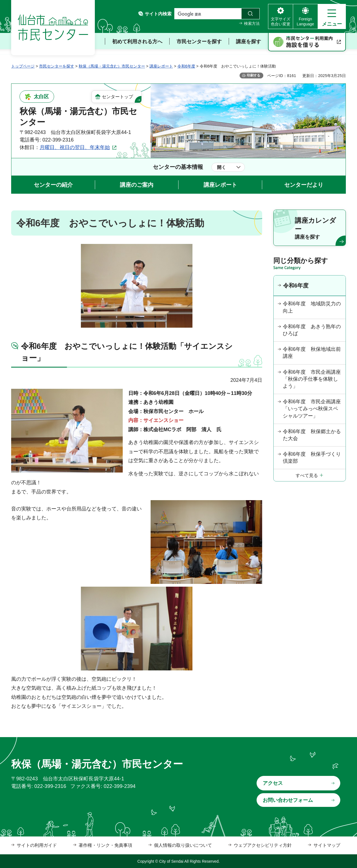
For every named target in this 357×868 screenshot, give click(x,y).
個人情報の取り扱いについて (183, 845)
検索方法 (252, 23)
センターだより (304, 185)
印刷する (254, 75)
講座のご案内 (137, 185)
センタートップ (117, 97)
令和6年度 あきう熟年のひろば (312, 330)
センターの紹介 (53, 185)
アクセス (273, 783)
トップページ (23, 66)
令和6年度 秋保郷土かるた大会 (312, 435)
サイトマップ (327, 845)
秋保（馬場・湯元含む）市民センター (112, 66)
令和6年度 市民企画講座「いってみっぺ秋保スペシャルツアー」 (312, 409)
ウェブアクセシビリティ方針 (263, 845)
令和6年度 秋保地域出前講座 (312, 353)
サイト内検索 (158, 14)
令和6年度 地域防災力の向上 (312, 307)
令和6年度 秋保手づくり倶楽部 (312, 458)
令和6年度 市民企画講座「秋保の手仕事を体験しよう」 (312, 379)
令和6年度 (186, 66)
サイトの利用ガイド (37, 845)
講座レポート (161, 66)
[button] (332, 16)
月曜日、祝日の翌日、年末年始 (75, 147)
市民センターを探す (57, 66)
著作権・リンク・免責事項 (105, 845)
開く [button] (221, 167)
